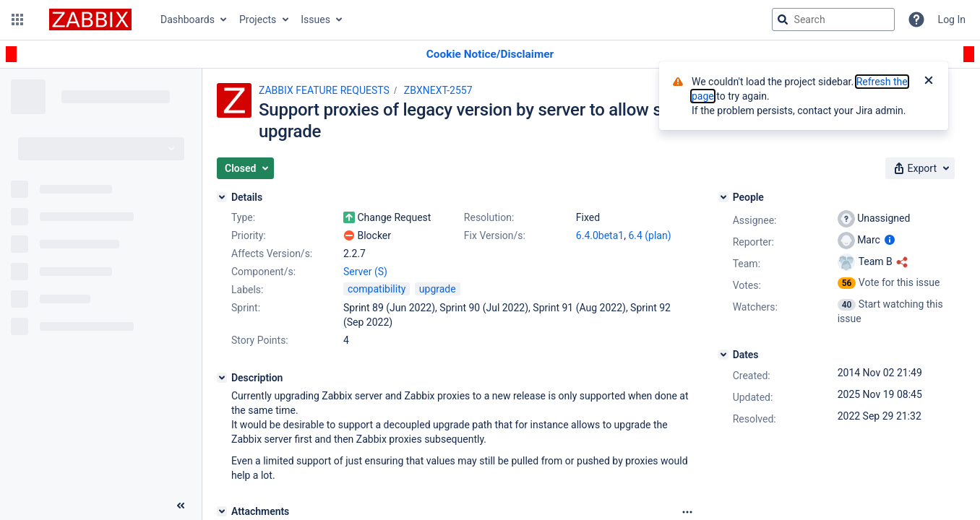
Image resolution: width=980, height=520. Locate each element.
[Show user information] (890, 240)
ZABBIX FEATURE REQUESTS (324, 90)
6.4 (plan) (649, 235)
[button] (17, 19)
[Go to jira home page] (90, 19)
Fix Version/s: (495, 235)
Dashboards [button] (188, 19)
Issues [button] (315, 19)
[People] (723, 197)
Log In (952, 19)
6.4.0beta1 (600, 235)
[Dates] (723, 355)
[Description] (222, 378)
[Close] (929, 82)
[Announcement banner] (490, 55)
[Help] (916, 19)
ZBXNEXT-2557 (438, 90)
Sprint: (246, 308)
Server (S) (365, 272)
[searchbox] (833, 19)
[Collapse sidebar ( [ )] (181, 506)
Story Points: (260, 340)
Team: (747, 264)
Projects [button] (258, 19)
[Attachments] (222, 511)
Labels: (247, 290)
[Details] (222, 197)
